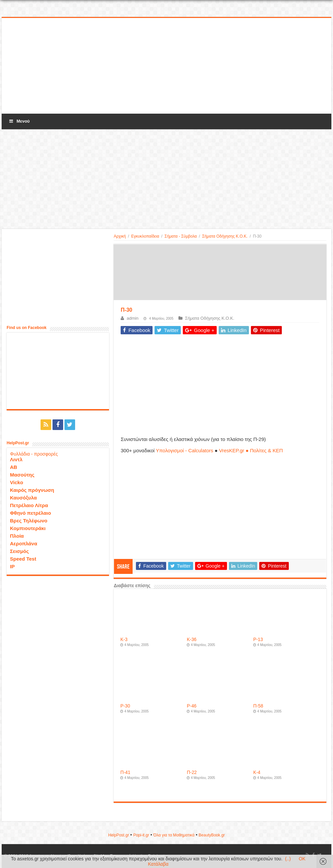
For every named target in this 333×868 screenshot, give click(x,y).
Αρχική (120, 236)
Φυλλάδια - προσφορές (34, 454)
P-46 (192, 706)
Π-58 (258, 706)
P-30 (125, 706)
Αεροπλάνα (24, 543)
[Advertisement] (166, 66)
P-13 (258, 640)
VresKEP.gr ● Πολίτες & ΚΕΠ (251, 450)
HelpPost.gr (118, 835)
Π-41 (125, 772)
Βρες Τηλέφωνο (29, 521)
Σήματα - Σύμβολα (181, 236)
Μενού (19, 121)
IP (12, 566)
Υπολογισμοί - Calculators (185, 450)
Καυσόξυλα (23, 498)
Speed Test (23, 559)
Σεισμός (19, 551)
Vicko (17, 482)
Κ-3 (124, 640)
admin (132, 318)
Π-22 (192, 772)
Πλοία (17, 536)
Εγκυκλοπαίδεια (145, 236)
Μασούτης (22, 475)
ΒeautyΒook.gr (212, 835)
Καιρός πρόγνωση (32, 490)
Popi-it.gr (141, 835)
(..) (288, 859)
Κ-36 (192, 640)
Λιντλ (16, 459)
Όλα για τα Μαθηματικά (174, 835)
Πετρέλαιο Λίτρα (29, 505)
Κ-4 (257, 772)
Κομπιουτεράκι (28, 528)
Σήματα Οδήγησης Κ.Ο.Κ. (225, 236)
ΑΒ (14, 467)
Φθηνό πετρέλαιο (30, 513)
